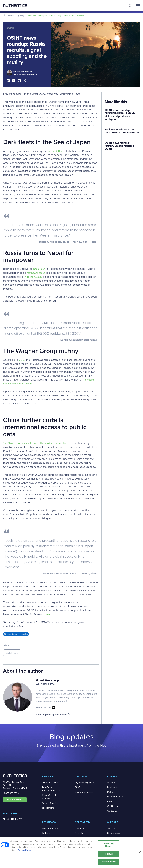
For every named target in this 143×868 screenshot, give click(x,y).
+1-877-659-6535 (11, 793)
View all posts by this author (51, 714)
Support (111, 828)
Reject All (109, 855)
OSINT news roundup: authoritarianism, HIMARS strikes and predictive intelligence (120, 115)
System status (114, 833)
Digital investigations (84, 782)
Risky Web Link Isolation (49, 797)
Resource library (50, 828)
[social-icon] (54, 707)
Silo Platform (48, 808)
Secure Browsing (50, 803)
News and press (115, 797)
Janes (22, 360)
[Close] (140, 853)
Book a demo (81, 828)
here (47, 614)
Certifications (113, 806)
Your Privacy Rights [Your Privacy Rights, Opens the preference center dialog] (109, 846)
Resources (13, 16)
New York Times (56, 151)
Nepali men (39, 269)
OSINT (10, 28)
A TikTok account (34, 277)
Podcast (46, 833)
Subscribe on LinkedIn (16, 634)
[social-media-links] (4, 819)
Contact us (112, 811)
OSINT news (12, 653)
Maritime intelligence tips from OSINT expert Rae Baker (122, 131)
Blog (22, 16)
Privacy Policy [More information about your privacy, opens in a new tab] (24, 851)
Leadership (113, 787)
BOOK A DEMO (15, 800)
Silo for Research (50, 782)
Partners (111, 792)
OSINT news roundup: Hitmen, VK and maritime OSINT (119, 146)
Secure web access (84, 792)
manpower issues (36, 273)
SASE (77, 787)
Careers (111, 801)
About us (112, 782)
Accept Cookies (108, 863)
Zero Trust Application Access (51, 789)
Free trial (79, 833)
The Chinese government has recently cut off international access (37, 443)
